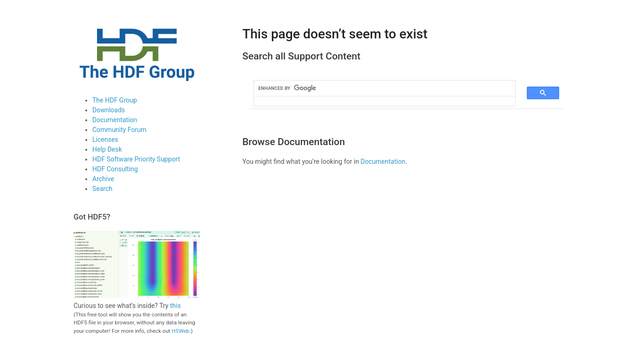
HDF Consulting (115, 169)
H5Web (180, 331)
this (176, 306)
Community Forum (120, 130)
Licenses (105, 139)
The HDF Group (115, 100)
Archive (103, 179)
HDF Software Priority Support (136, 159)
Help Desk (107, 149)
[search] (379, 88)
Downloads (109, 110)
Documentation (115, 120)
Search (102, 189)
